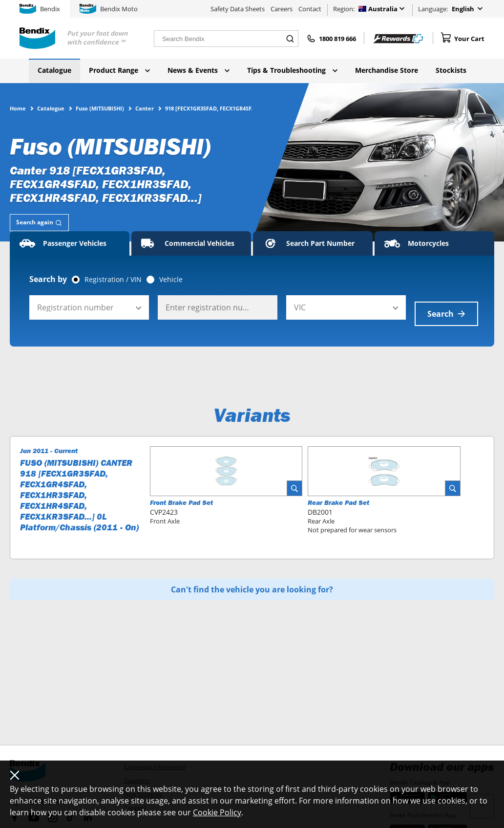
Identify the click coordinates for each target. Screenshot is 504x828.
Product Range (119, 70)
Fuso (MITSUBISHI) (100, 108)
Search (446, 307)
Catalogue (54, 70)
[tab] (39, 223)
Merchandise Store (387, 70)
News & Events (199, 70)
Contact (310, 9)
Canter (145, 108)
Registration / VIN (113, 280)
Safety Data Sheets (238, 9)
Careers (282, 9)
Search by (48, 279)
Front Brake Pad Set (181, 496)
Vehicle (171, 280)
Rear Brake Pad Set (338, 496)
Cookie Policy (217, 812)
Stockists (451, 70)
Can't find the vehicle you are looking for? (252, 583)
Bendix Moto (109, 9)
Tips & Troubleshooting (292, 70)
